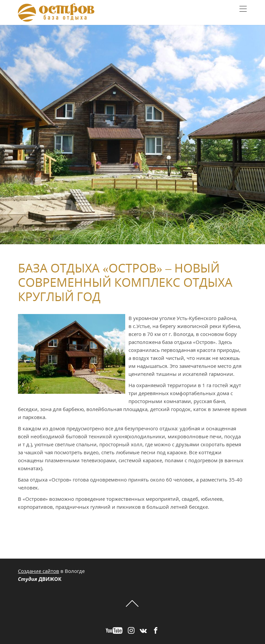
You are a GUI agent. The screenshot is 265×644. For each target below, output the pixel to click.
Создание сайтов (39, 571)
